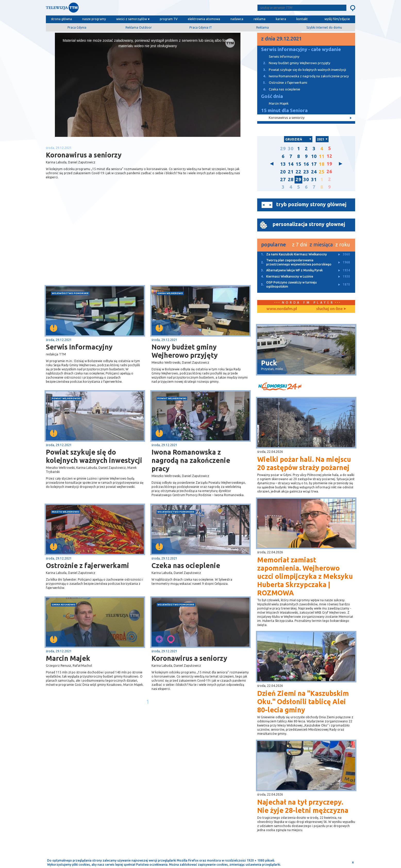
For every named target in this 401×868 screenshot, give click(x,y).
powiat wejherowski (66, 398)
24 (314, 172)
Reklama (262, 27)
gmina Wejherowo (170, 293)
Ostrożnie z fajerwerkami (87, 565)
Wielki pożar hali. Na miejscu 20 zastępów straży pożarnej (304, 463)
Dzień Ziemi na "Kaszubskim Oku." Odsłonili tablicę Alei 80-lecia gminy (303, 702)
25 (322, 172)
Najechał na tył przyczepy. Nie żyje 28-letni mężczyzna (303, 806)
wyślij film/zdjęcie (337, 19)
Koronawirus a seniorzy (189, 658)
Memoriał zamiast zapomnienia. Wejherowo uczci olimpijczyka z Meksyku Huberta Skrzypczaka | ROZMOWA (305, 576)
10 (314, 156)
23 (306, 172)
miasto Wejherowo (65, 512)
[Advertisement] (97, 244)
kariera (281, 19)
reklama (260, 19)
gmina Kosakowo (64, 604)
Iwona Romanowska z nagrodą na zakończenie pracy (191, 460)
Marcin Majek (68, 658)
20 (283, 172)
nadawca (237, 19)
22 (298, 172)
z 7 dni (299, 244)
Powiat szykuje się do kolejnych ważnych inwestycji (94, 456)
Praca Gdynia (77, 27)
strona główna (61, 19)
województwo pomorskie (70, 293)
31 (314, 180)
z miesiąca (321, 244)
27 (283, 180)
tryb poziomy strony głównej (311, 204)
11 (322, 156)
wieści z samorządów (132, 19)
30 (291, 149)
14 (291, 164)
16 (306, 164)
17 (314, 164)
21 (291, 172)
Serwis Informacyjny (79, 347)
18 (322, 164)
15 (298, 164)
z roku (343, 244)
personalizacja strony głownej (309, 224)
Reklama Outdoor (139, 27)
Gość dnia (272, 96)
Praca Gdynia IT (201, 27)
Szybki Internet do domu (324, 27)
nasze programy (94, 19)
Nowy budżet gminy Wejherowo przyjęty (185, 351)
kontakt (302, 19)
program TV (169, 19)
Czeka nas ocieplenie (186, 565)
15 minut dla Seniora (284, 110)
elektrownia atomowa (204, 19)
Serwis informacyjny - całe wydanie (301, 49)
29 (283, 149)
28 (291, 180)
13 (283, 164)
